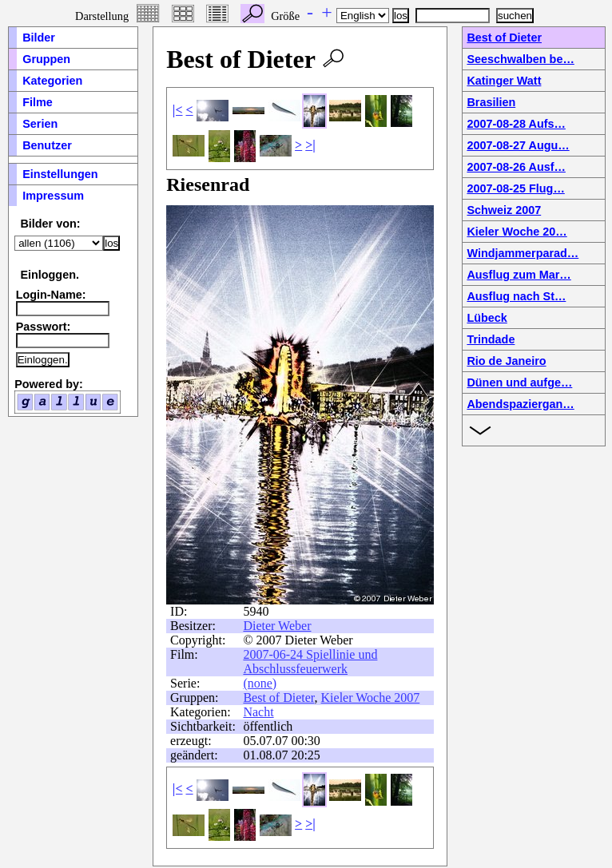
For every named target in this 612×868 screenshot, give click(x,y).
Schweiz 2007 (504, 210)
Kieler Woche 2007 (371, 698)
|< (178, 110)
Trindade (491, 339)
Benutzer (47, 145)
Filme (38, 102)
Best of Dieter (278, 698)
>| (310, 145)
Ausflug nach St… (516, 296)
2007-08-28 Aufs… (516, 124)
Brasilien (491, 102)
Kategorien (52, 81)
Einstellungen (60, 174)
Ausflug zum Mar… (519, 275)
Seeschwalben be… (520, 59)
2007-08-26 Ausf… (516, 167)
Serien (40, 124)
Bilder (39, 38)
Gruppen (46, 59)
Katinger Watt (504, 81)
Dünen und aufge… (519, 382)
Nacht (258, 712)
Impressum (53, 196)
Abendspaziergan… (520, 404)
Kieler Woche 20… (517, 232)
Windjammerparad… (523, 253)
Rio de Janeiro (506, 361)
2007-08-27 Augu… (518, 145)
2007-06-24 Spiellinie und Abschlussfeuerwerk (310, 662)
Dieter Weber (277, 626)
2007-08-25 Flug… (515, 188)
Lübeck (487, 318)
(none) (260, 683)
